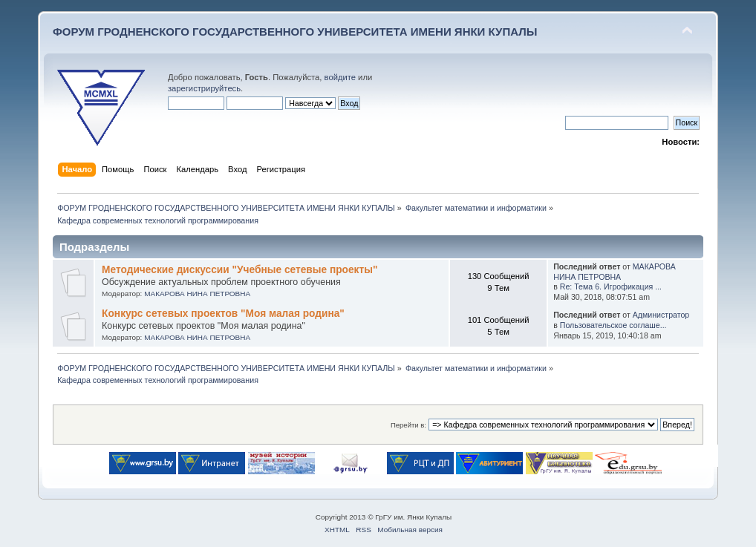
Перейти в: (408, 425)
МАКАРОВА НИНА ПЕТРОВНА (197, 294)
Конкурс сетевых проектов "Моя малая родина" (223, 314)
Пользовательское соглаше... (613, 325)
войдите (340, 77)
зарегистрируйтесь (204, 88)
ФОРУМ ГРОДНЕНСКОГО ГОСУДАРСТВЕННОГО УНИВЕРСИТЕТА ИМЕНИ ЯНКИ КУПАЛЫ (295, 32)
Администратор (661, 315)
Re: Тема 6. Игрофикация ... (611, 286)
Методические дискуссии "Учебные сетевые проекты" (239, 270)
